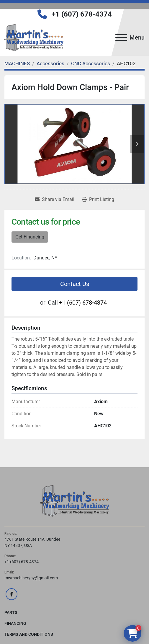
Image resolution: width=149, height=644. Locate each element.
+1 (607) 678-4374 (82, 14)
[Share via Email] (55, 200)
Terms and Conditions (29, 634)
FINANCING (15, 623)
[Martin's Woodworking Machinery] (75, 501)
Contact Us (75, 284)
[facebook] (12, 594)
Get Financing (30, 237)
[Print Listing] (98, 200)
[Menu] (121, 37)
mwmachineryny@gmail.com (31, 578)
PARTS (11, 612)
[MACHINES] (17, 63)
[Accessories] (50, 63)
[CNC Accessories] (91, 63)
